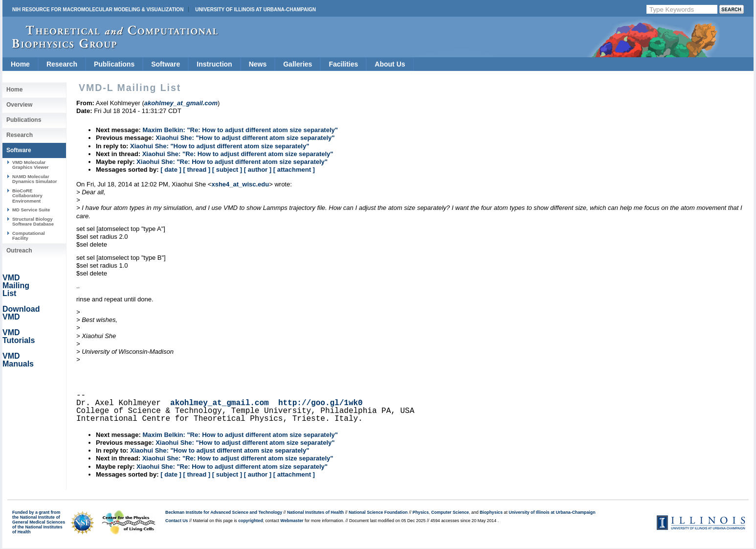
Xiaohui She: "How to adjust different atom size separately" (245, 138)
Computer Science (450, 512)
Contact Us (177, 521)
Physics (421, 512)
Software (166, 64)
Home (20, 64)
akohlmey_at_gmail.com (220, 403)
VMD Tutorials (19, 336)
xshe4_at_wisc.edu (240, 184)
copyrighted (250, 521)
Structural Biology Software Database (33, 221)
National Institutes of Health (315, 512)
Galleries (298, 64)
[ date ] (171, 170)
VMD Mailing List (16, 286)
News (258, 64)
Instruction (214, 64)
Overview (19, 105)
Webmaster (292, 521)
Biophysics (491, 512)
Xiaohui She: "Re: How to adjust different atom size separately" (238, 154)
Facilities (343, 64)
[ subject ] (227, 170)
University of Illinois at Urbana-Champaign (256, 10)
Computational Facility (29, 236)
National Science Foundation (378, 512)
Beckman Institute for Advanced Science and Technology (224, 512)
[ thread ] (197, 170)
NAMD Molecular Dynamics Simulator (35, 179)
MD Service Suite (31, 210)
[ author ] (258, 170)
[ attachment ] (294, 170)
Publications (114, 64)
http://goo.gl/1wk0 (321, 403)
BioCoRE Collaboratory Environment (27, 196)
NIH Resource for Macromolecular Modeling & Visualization (98, 10)
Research (62, 64)
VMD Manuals (18, 360)
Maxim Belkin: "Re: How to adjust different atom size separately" (240, 130)
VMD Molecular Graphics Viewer (30, 165)
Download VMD (21, 313)
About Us (390, 64)
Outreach (19, 251)
